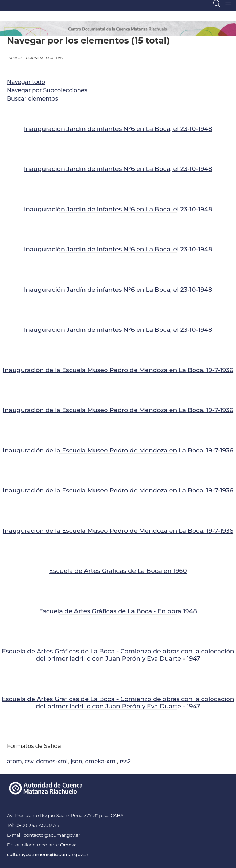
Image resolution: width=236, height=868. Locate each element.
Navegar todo (26, 82)
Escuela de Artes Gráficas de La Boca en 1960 (118, 571)
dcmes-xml (52, 761)
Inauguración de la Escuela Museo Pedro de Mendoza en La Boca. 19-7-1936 (118, 370)
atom (14, 761)
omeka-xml (101, 761)
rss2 (125, 761)
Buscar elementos (32, 99)
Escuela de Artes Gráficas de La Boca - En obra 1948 (118, 611)
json (76, 761)
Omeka (68, 845)
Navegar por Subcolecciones (47, 90)
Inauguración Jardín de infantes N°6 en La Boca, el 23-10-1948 (118, 129)
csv (29, 761)
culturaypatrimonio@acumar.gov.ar (48, 854)
